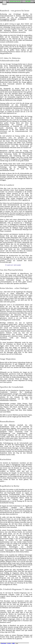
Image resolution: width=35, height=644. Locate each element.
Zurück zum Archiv (15, 1)
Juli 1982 (28, 1)
